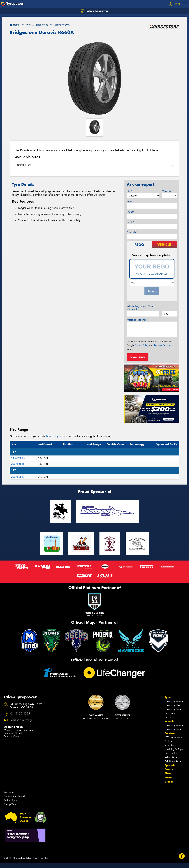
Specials (170, 765)
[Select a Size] (94, 165)
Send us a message (21, 720)
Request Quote (138, 357)
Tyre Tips (169, 717)
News (168, 777)
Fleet (168, 773)
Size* (130, 191)
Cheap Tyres (10, 804)
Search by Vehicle (174, 701)
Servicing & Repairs (175, 749)
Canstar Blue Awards (15, 797)
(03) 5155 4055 (20, 714)
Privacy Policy (142, 345)
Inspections (170, 745)
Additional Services (175, 761)
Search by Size (173, 705)
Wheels (169, 721)
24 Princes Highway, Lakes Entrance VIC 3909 (26, 706)
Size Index (9, 793)
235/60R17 (18, 477)
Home (14, 25)
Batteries (169, 741)
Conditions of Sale (41, 858)
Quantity (166, 191)
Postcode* (132, 232)
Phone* (131, 212)
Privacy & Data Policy (22, 858)
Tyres (168, 697)
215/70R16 (18, 458)
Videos (169, 782)
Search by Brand (173, 709)
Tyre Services (171, 753)
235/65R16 (18, 464)
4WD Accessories (174, 737)
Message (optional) (137, 320)
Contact (170, 769)
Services (170, 733)
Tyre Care (170, 713)
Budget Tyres (10, 800)
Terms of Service (162, 345)
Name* (131, 202)
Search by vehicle (57, 436)
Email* (130, 222)
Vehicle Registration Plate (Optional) (140, 308)
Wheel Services (173, 757)
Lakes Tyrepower (95, 11)
